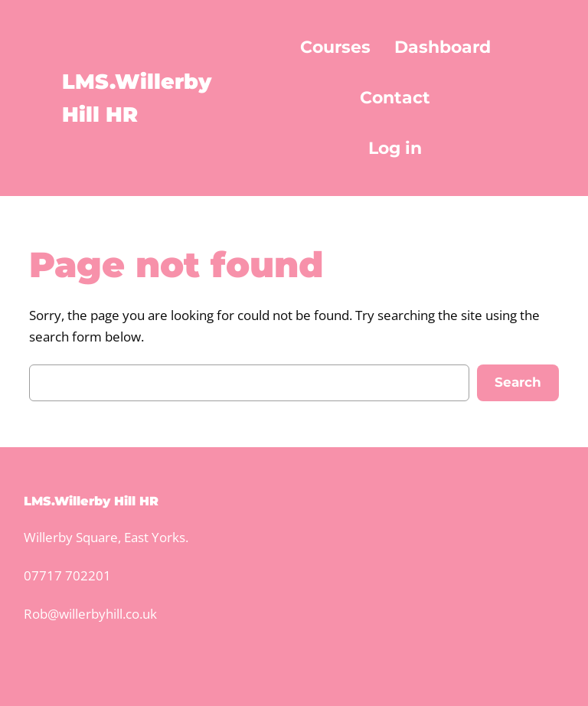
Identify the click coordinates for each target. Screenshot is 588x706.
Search (518, 382)
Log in (395, 148)
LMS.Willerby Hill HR (91, 501)
